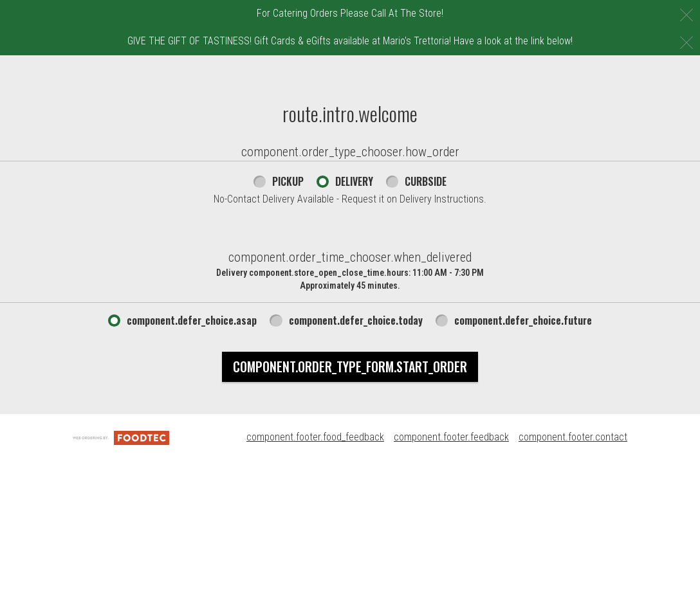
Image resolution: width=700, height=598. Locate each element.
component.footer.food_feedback (315, 547)
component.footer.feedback (451, 547)
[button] (76, 86)
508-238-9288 (662, 68)
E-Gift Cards (372, 69)
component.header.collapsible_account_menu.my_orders (300, 96)
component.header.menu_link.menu (246, 69)
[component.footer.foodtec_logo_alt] (121, 547)
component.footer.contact (573, 547)
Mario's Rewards (205, 123)
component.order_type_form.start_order (350, 476)
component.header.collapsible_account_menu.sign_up (293, 151)
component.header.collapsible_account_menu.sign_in (386, 123)
